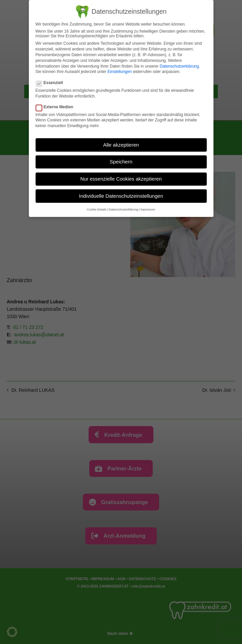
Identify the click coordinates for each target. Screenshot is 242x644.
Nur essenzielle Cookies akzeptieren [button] (121, 179)
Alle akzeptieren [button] (121, 145)
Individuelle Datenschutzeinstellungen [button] (121, 196)
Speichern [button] (121, 162)
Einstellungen (119, 72)
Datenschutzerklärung (179, 66)
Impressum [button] (148, 210)
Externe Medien (57, 107)
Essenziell (52, 83)
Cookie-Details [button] (97, 210)
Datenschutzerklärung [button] (124, 210)
